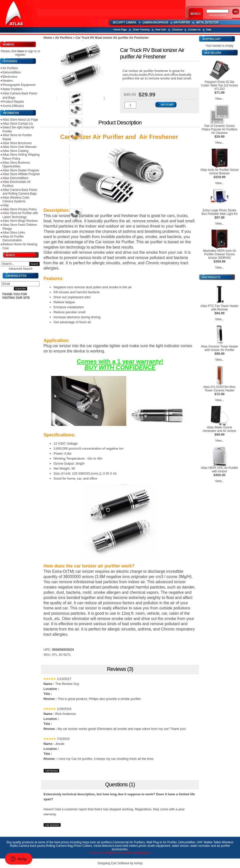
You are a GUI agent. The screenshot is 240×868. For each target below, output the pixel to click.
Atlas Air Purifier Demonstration (13, 239)
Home (48, 38)
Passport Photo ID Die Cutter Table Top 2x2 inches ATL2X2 (219, 85)
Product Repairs (13, 102)
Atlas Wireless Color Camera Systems (16, 200)
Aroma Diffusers (13, 106)
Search (34, 264)
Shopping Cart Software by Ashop (120, 863)
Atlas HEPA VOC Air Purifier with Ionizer (219, 470)
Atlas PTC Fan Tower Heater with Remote (220, 308)
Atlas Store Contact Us (18, 124)
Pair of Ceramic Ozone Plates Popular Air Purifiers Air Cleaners (220, 129)
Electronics (10, 77)
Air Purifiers (10, 68)
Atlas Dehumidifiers (15, 178)
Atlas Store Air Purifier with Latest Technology (20, 215)
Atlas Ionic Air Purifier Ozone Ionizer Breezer (220, 172)
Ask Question (52, 825)
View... (219, 99)
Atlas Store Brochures (17, 143)
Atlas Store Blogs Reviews (20, 221)
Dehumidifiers (12, 72)
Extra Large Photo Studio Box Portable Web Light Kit (219, 212)
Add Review (51, 771)
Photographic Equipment (19, 85)
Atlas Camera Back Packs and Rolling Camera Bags (20, 192)
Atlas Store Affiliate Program (21, 174)
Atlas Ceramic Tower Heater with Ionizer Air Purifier (219, 348)
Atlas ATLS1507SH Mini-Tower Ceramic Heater (219, 389)
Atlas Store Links (14, 233)
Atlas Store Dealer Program (21, 170)
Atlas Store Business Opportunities (16, 165)
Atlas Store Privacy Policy (20, 209)
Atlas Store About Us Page (20, 120)
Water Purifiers (12, 89)
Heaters (8, 81)
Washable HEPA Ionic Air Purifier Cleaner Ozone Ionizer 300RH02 (219, 254)
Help (6, 205)
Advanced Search (21, 269)
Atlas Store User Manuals (19, 147)
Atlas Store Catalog (15, 151)
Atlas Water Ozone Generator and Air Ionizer (219, 429)
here (21, 51)
